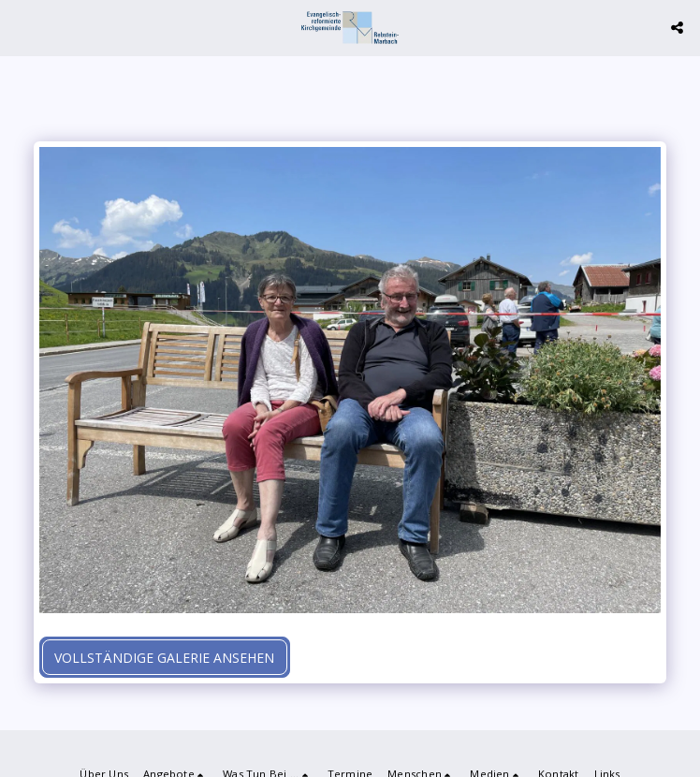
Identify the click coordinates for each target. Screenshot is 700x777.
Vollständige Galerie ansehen (164, 658)
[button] (21, 27)
